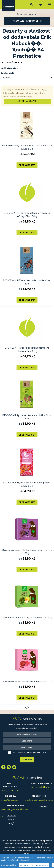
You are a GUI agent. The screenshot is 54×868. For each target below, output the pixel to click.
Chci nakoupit (27, 101)
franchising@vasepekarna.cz (15, 810)
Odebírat (27, 760)
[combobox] (27, 78)
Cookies (43, 807)
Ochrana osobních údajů (11, 820)
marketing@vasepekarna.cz (39, 800)
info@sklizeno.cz (10, 791)
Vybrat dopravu (28, 15)
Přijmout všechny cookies (34, 866)
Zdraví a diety (12, 63)
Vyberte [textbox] (6, 78)
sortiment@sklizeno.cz (42, 787)
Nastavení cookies (8, 865)
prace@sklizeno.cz (10, 800)
